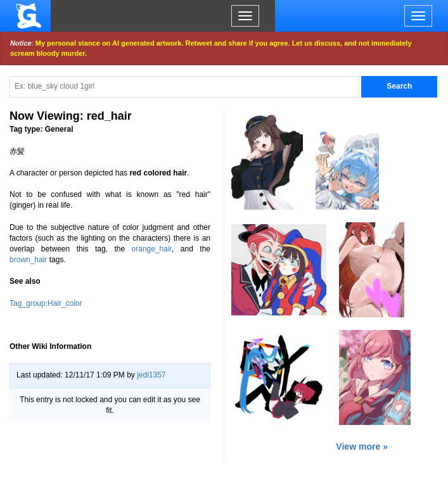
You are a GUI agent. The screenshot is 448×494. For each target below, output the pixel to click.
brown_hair (28, 260)
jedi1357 (151, 375)
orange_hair (152, 249)
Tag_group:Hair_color (46, 303)
